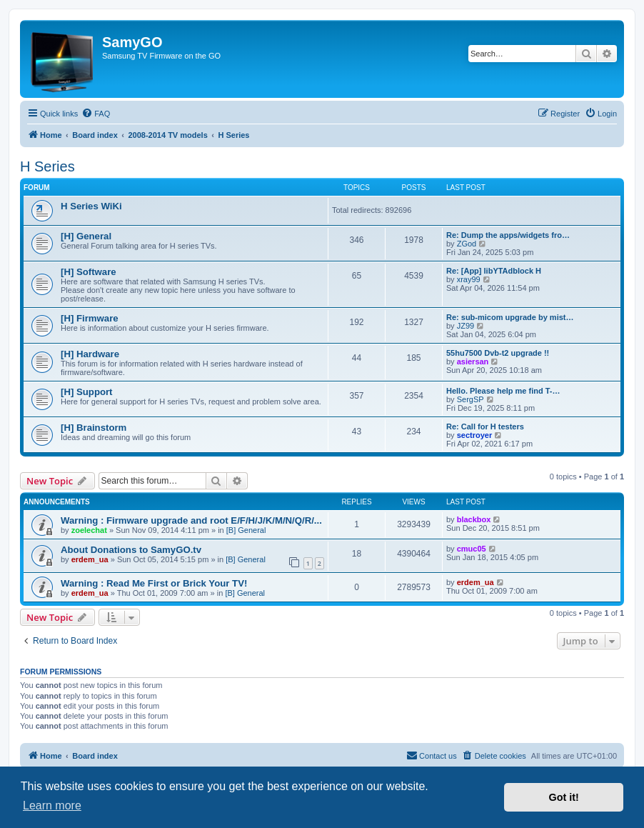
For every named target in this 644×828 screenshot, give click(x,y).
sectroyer (475, 435)
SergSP (471, 399)
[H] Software (89, 272)
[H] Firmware (90, 318)
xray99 (469, 279)
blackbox (474, 519)
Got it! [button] (564, 797)
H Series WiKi (91, 206)
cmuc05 (472, 549)
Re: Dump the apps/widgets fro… (508, 235)
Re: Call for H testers (485, 427)
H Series (47, 166)
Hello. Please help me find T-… (503, 391)
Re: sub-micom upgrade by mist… (510, 317)
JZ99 (466, 326)
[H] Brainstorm (94, 428)
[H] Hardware (90, 354)
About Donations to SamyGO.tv (131, 550)
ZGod (467, 244)
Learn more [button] (52, 805)
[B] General (246, 530)
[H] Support (87, 392)
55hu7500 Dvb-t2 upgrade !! (498, 353)
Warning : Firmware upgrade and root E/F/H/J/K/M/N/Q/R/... (191, 520)
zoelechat (89, 530)
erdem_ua (90, 559)
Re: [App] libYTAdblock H (494, 271)
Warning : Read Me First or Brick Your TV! (154, 583)
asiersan (473, 361)
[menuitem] (96, 114)
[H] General (86, 236)
